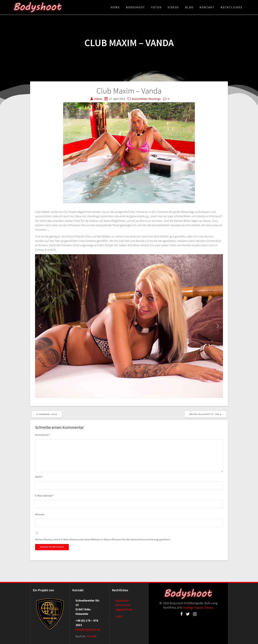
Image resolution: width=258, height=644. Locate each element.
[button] (40, 326)
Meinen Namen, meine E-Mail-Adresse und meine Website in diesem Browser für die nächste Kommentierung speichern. (103, 539)
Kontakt (207, 7)
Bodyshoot (136, 7)
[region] (129, 326)
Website (40, 514)
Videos (173, 7)
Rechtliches (232, 7)
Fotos (156, 7)
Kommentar (43, 435)
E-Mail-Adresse (45, 496)
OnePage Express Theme (198, 608)
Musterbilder (140, 99)
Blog (189, 7)
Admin (98, 99)
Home (115, 7)
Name (39, 477)
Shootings (155, 99)
